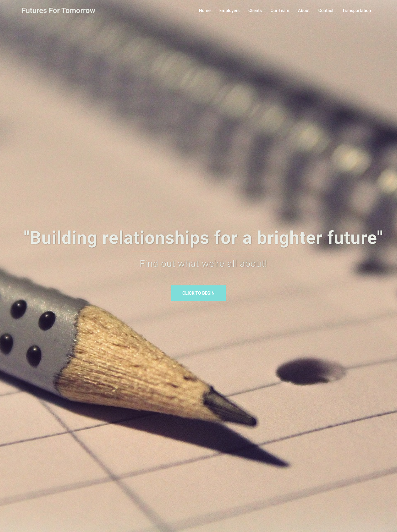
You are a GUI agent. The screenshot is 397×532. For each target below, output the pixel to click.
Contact (326, 11)
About (304, 11)
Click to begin (198, 293)
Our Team (280, 11)
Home (205, 11)
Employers (230, 11)
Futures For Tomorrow (58, 11)
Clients (255, 11)
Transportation (357, 11)
